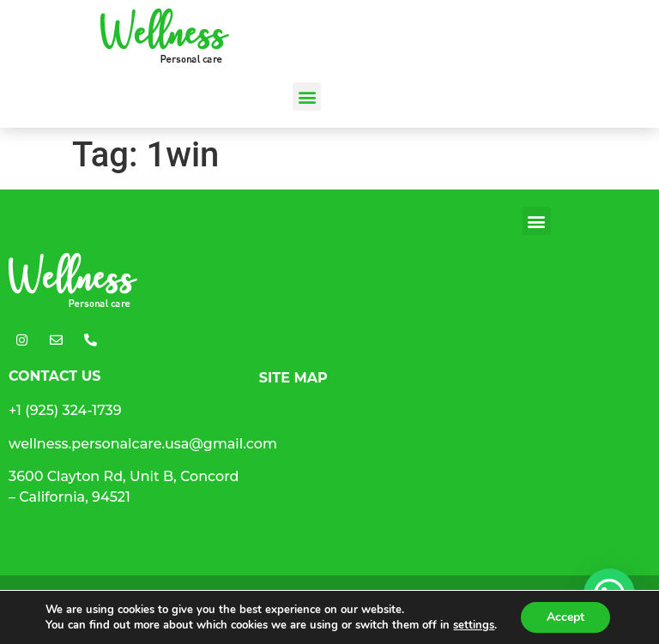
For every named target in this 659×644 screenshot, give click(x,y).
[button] (307, 96)
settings (474, 625)
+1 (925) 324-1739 (65, 410)
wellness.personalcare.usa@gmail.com (143, 444)
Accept (565, 617)
